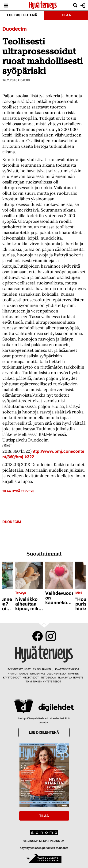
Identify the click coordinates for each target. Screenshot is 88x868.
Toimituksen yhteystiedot (43, 682)
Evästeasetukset (19, 669)
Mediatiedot (31, 678)
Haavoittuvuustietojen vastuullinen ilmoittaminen (43, 674)
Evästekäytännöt (67, 669)
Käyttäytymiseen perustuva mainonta (44, 848)
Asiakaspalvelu (43, 669)
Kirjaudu (82, 5)
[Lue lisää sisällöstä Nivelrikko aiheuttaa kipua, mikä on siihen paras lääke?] (29, 575)
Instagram (51, 636)
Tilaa (66, 15)
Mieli (79, 593)
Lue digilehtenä (22, 15)
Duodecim (15, 29)
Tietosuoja (48, 678)
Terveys (21, 593)
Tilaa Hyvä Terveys (18, 491)
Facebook (38, 636)
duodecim (12, 522)
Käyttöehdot (12, 678)
